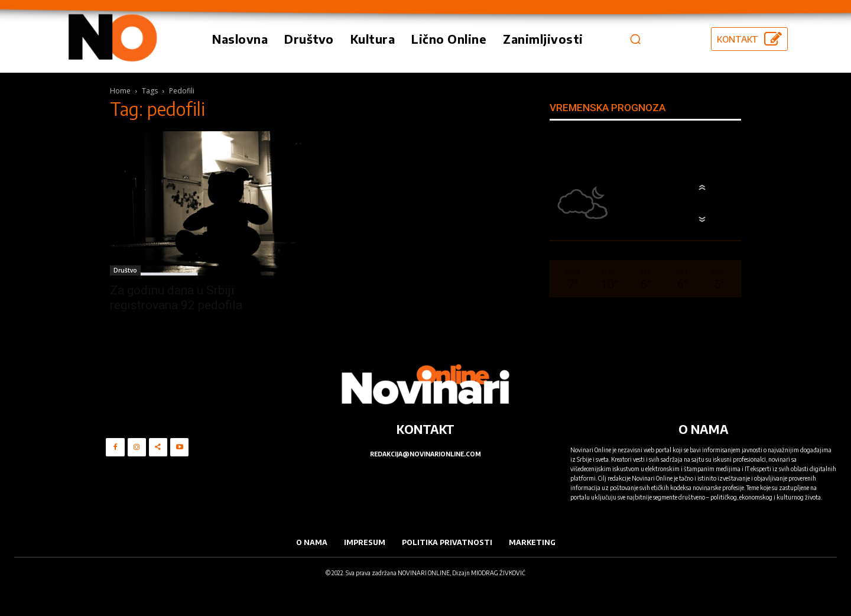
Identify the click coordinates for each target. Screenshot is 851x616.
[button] (635, 39)
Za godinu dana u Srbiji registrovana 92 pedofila (176, 298)
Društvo (125, 270)
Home (120, 91)
